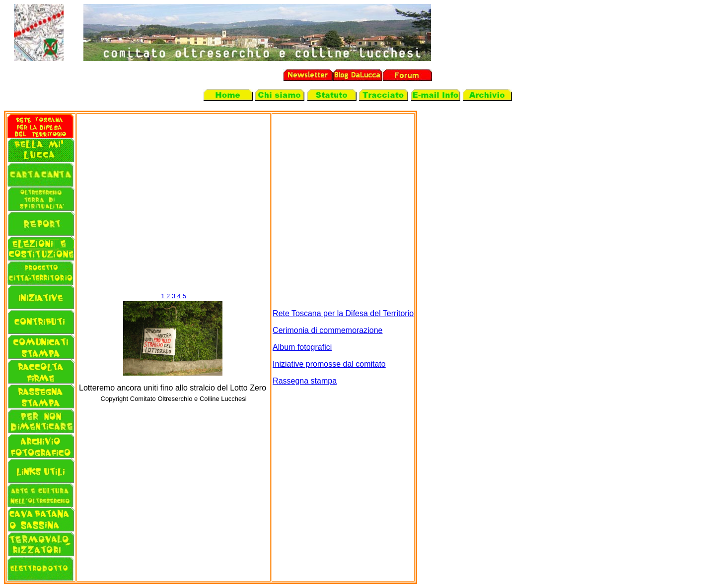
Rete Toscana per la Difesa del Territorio (343, 313)
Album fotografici (302, 347)
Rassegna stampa (305, 381)
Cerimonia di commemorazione (327, 330)
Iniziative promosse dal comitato (329, 364)
